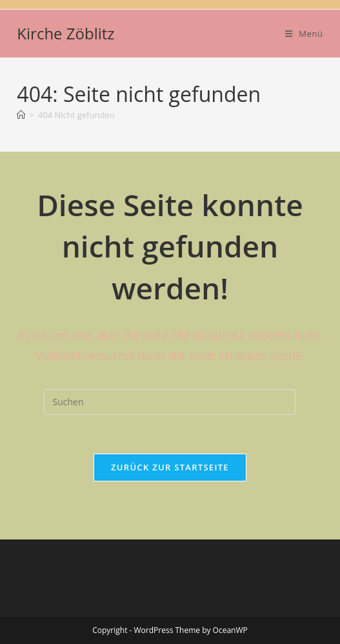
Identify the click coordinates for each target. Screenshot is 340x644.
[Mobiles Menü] (304, 34)
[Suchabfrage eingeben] (170, 402)
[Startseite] (21, 115)
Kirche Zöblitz (65, 33)
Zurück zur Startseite (170, 467)
